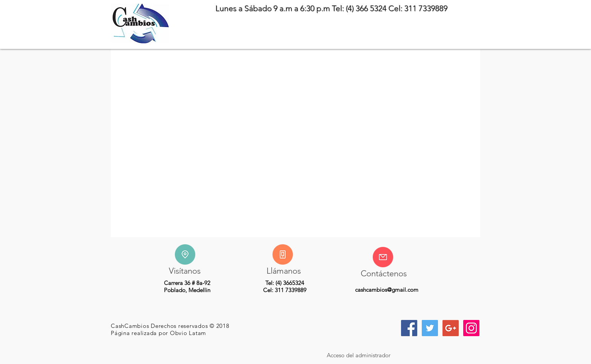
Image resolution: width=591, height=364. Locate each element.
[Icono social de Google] (451, 328)
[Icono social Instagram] (471, 328)
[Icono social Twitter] (430, 328)
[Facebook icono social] (409, 328)
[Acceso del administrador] (359, 355)
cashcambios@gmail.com (387, 290)
